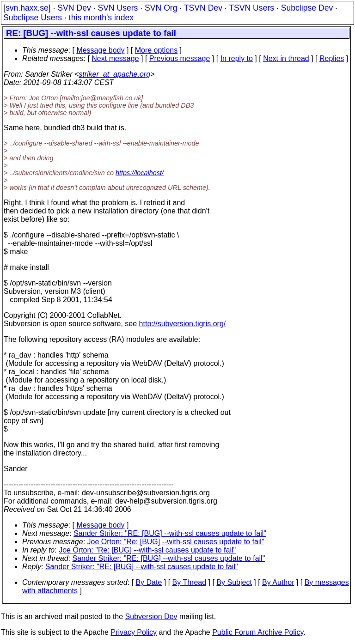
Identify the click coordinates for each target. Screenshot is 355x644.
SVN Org (161, 8)
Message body (100, 50)
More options (156, 50)
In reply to (237, 58)
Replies (332, 58)
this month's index (101, 18)
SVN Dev (74, 8)
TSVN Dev (203, 8)
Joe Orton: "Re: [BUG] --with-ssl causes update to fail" (176, 542)
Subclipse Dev (307, 8)
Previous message (180, 58)
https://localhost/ (140, 173)
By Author (278, 582)
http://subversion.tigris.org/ (183, 324)
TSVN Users (251, 8)
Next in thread (286, 58)
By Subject (234, 582)
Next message (115, 58)
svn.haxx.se (27, 8)
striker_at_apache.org (114, 74)
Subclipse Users (33, 18)
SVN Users (118, 8)
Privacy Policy (134, 632)
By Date (149, 582)
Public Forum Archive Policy (258, 632)
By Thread (190, 582)
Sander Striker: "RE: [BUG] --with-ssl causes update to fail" (170, 533)
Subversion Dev (151, 617)
